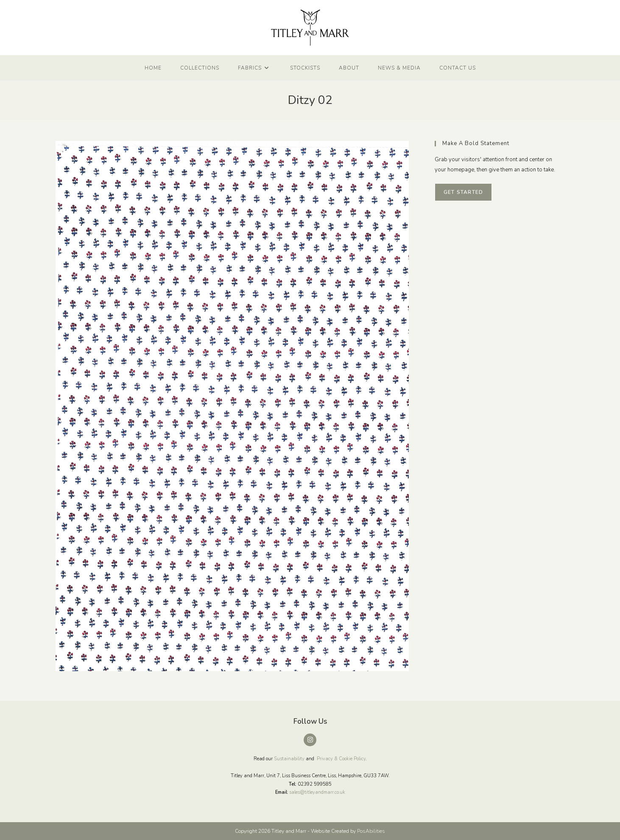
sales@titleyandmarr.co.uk (317, 792)
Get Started (463, 192)
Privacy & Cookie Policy (341, 759)
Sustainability (289, 759)
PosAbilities (371, 831)
